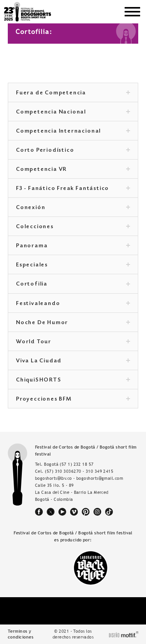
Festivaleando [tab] (73, 304)
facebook (39, 512)
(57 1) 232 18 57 (77, 464)
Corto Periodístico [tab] (73, 151)
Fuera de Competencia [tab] (73, 93)
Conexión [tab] (73, 208)
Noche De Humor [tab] (73, 323)
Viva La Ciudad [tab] (73, 361)
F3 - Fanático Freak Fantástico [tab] (73, 189)
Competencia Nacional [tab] (73, 112)
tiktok (109, 512)
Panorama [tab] (73, 246)
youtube (62, 512)
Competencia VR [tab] (73, 170)
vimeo (74, 512)
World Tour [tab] (73, 342)
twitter (51, 512)
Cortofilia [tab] (73, 284)
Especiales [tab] (73, 265)
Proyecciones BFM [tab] (73, 399)
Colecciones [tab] (73, 227)
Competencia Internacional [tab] (73, 131)
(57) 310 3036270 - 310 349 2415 (79, 471)
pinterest (86, 512)
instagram (97, 512)
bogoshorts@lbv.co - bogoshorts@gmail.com (79, 478)
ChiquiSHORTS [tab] (73, 380)
